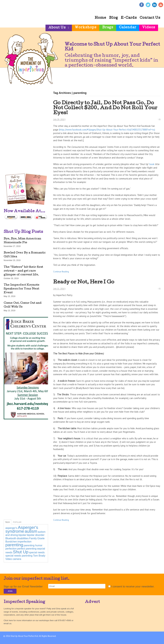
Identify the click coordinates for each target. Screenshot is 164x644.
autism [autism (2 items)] (31, 531)
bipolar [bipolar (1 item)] (22, 535)
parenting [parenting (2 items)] (14, 545)
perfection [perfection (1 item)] (11, 549)
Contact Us (150, 18)
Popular (17, 522)
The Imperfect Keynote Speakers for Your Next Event (22, 289)
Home (100, 18)
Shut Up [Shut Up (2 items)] (21, 552)
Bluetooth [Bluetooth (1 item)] (11, 538)
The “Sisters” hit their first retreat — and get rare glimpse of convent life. (23, 271)
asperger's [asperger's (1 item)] (11, 528)
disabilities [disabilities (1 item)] (23, 538)
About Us (57, 28)
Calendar (128, 28)
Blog (113, 18)
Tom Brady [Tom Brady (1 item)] (39, 556)
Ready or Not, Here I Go (84, 282)
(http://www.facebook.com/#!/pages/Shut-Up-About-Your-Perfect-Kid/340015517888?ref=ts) (107, 130)
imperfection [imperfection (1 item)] (24, 542)
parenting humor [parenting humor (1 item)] (33, 545)
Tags (7, 522)
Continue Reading (61, 272)
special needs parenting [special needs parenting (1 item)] (19, 556)
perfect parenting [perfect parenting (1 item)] (27, 549)
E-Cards (129, 18)
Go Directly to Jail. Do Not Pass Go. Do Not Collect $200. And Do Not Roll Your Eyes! (105, 108)
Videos (149, 28)
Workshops (86, 28)
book (152, 164)
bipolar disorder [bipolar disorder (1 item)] (36, 535)
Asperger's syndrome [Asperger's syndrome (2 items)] (22, 529)
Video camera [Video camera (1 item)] (13, 559)
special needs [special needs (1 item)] (37, 552)
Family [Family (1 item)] (33, 538)
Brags (108, 28)
